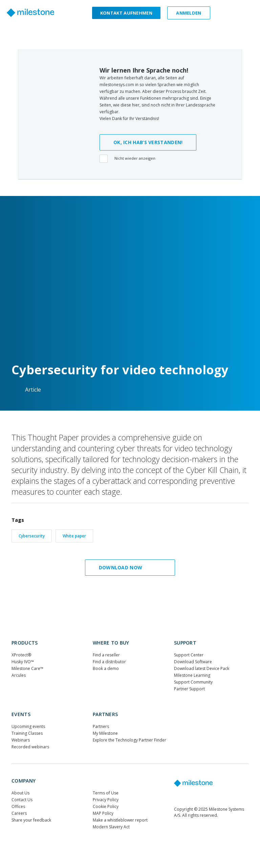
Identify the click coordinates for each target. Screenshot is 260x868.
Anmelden (189, 13)
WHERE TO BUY (111, 643)
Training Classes (27, 733)
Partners (105, 714)
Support (185, 643)
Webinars (21, 740)
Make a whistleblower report (120, 820)
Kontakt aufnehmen (126, 13)
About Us (20, 793)
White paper (74, 536)
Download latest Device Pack (202, 668)
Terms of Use (106, 793)
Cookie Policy (106, 806)
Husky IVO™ (23, 662)
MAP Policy (103, 813)
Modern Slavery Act (111, 827)
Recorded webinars (30, 747)
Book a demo (106, 668)
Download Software (193, 662)
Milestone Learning (192, 675)
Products (25, 643)
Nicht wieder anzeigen (128, 159)
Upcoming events (28, 726)
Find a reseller (106, 655)
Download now (128, 568)
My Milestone (105, 733)
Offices (18, 806)
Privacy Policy (106, 800)
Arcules (19, 675)
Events (21, 714)
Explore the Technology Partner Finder (129, 740)
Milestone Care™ (27, 668)
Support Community (193, 682)
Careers (19, 813)
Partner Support (189, 689)
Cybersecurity (32, 536)
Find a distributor (109, 662)
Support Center (189, 655)
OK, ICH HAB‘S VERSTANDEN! (148, 142)
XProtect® (21, 655)
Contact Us (22, 800)
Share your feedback (31, 820)
